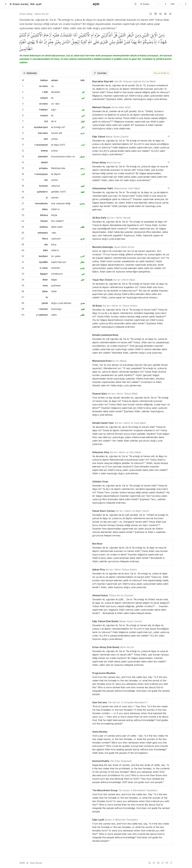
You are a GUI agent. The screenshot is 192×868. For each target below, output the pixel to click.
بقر (83, 110)
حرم (82, 133)
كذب (82, 256)
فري (82, 239)
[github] (163, 863)
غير (83, 274)
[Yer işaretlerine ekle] (151, 14)
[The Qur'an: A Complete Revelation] (147, 702)
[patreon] (171, 863)
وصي (82, 203)
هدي (82, 303)
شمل (82, 156)
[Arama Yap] (135, 4)
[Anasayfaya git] (96, 4)
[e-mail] (167, 863)
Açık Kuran (34, 863)
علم (83, 280)
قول (83, 121)
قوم (83, 309)
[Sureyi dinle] (160, 14)
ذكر (83, 127)
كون (83, 186)
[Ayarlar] (165, 14)
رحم (82, 168)
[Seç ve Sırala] (161, 73)
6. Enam (19, 4)
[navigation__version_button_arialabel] (169, 136)
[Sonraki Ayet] (186, 4)
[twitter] (150, 863)
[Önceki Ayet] (166, 4)
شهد (83, 192)
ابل (83, 92)
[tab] (30, 73)
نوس (82, 268)
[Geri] (6, 4)
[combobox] (141, 4)
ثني (83, 98)
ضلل (82, 262)
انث (83, 145)
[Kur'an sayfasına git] (156, 14)
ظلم (82, 227)
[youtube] (154, 863)
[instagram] (158, 863)
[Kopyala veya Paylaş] (170, 14)
